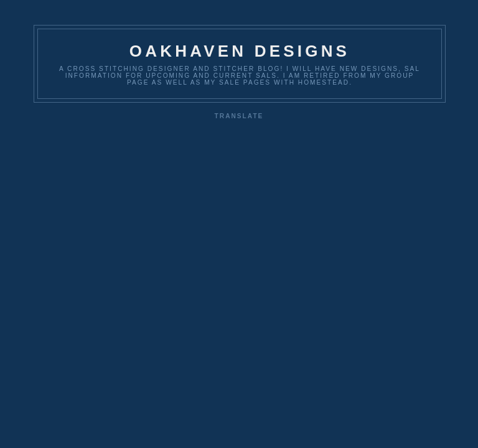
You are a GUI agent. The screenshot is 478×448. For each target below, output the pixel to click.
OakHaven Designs (240, 51)
